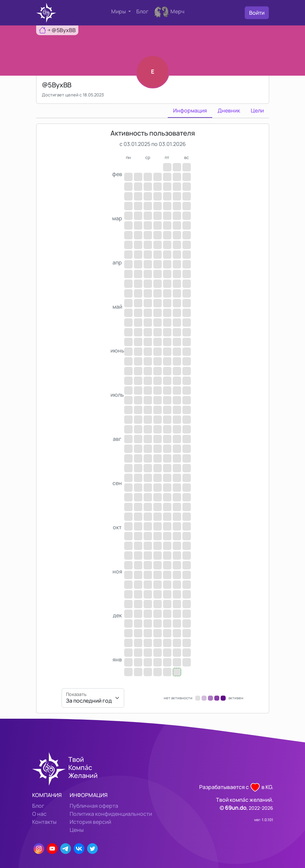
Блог (142, 11)
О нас (39, 814)
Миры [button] (119, 11)
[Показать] (93, 698)
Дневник (229, 110)
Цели (257, 110)
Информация (190, 110)
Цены (77, 830)
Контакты (44, 822)
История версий (90, 822)
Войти (257, 13)
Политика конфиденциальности (111, 814)
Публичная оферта (94, 806)
